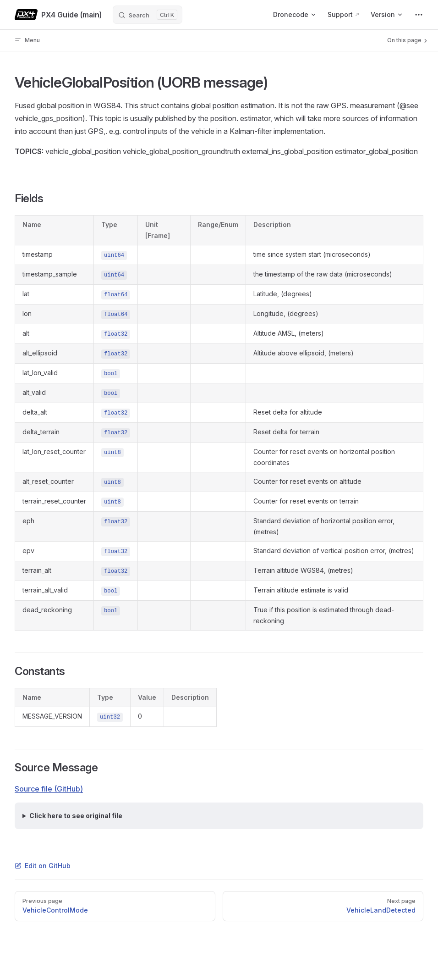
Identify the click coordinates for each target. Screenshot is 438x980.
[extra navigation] (419, 15)
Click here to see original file (76, 816)
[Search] (148, 15)
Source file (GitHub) (49, 789)
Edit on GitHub (43, 866)
